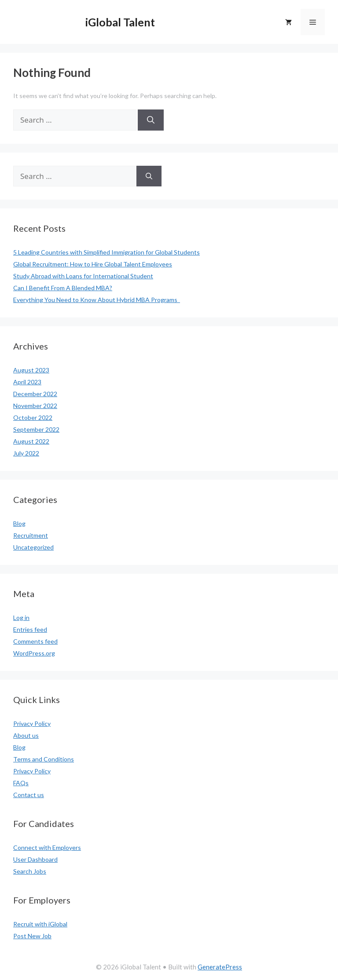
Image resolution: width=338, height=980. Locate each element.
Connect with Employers (47, 847)
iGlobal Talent (120, 22)
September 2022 (36, 429)
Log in (21, 618)
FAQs (21, 783)
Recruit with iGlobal (40, 924)
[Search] (151, 120)
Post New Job (32, 936)
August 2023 (31, 370)
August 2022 (31, 441)
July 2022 (26, 453)
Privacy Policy (32, 723)
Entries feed (30, 629)
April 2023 (27, 382)
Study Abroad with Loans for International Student (83, 276)
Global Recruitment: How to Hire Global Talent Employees (93, 264)
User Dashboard (35, 859)
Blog (19, 523)
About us (26, 735)
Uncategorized (33, 547)
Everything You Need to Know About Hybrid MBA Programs (97, 300)
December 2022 (35, 394)
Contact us (29, 795)
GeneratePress (220, 967)
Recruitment (31, 535)
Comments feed (35, 641)
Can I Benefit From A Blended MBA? (63, 288)
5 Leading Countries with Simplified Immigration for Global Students (107, 252)
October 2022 (33, 417)
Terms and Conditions (44, 759)
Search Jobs (30, 871)
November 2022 (35, 406)
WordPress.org (34, 653)
